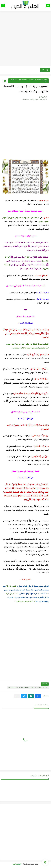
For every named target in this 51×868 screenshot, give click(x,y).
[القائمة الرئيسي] (48, 6)
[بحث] (3, 6)
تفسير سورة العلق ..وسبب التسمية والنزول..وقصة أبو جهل (29, 81)
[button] (38, 696)
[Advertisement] (25, 39)
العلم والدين (17, 864)
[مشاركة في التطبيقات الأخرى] (17, 696)
